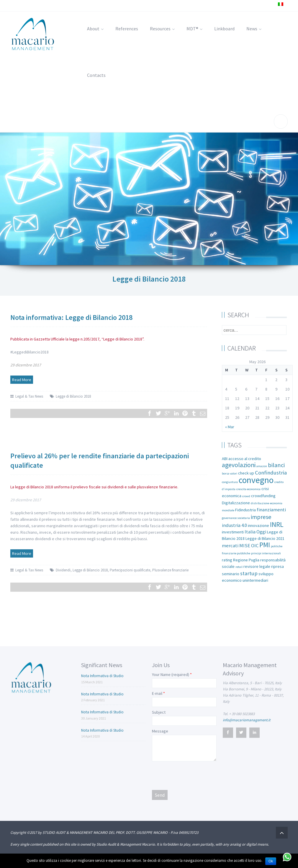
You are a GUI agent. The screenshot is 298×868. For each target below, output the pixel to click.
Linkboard (224, 29)
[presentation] (197, 775)
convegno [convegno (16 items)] (256, 480)
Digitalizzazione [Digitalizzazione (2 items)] (236, 503)
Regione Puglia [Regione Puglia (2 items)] (246, 560)
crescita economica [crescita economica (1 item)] (248, 489)
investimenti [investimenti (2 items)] (233, 532)
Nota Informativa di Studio (102, 676)
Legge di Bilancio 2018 (73, 396)
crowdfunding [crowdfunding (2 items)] (263, 496)
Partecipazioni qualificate (130, 570)
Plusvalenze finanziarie (170, 570)
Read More (22, 380)
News (254, 29)
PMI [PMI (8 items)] (265, 545)
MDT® (194, 29)
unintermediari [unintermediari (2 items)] (255, 580)
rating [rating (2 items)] (227, 560)
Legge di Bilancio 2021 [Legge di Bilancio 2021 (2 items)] (265, 538)
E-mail (157, 693)
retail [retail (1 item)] (239, 567)
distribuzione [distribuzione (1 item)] (260, 503)
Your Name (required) (171, 674)
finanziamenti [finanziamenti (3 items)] (271, 510)
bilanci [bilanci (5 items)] (276, 465)
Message (160, 731)
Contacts (96, 75)
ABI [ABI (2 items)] (225, 459)
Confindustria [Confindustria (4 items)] (271, 473)
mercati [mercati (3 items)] (230, 546)
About (95, 29)
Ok (271, 861)
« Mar (230, 427)
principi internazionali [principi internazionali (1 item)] (266, 553)
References (127, 29)
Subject (159, 712)
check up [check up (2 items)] (246, 473)
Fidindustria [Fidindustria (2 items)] (245, 510)
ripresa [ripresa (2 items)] (277, 566)
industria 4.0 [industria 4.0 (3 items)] (234, 525)
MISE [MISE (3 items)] (245, 546)
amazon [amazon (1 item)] (262, 466)
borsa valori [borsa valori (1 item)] (230, 473)
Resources (162, 29)
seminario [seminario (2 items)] (231, 574)
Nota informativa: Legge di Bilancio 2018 (71, 317)
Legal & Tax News (29, 396)
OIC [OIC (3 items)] (255, 546)
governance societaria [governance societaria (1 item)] (236, 518)
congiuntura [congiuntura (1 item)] (230, 482)
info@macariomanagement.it (247, 720)
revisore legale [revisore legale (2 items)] (257, 566)
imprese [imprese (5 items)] (261, 517)
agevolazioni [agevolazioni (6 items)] (239, 465)
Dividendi (63, 570)
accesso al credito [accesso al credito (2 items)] (245, 459)
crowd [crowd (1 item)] (246, 496)
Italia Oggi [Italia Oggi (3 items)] (255, 532)
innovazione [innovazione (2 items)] (258, 525)
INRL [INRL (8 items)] (277, 524)
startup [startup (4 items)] (249, 573)
